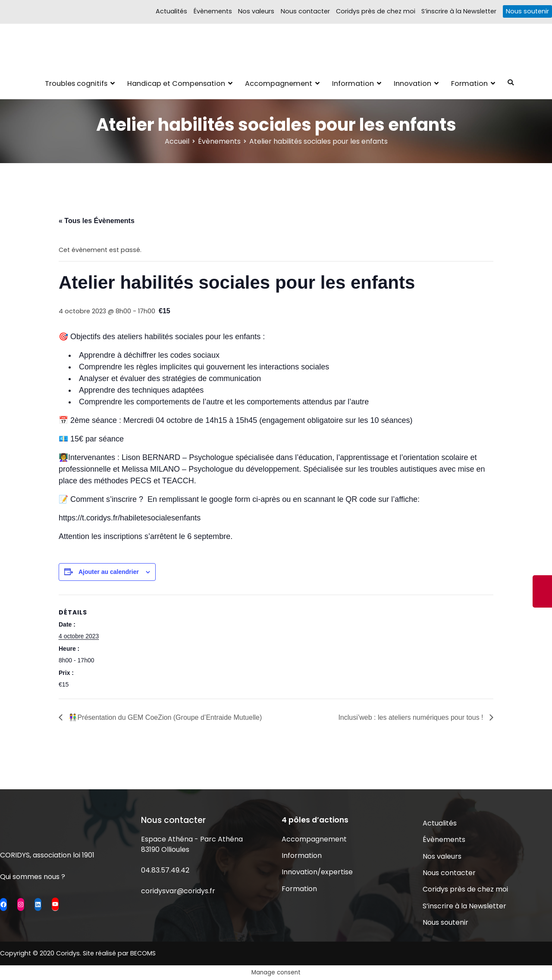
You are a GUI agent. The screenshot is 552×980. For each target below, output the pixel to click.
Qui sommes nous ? (33, 877)
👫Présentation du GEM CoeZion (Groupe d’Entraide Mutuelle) (164, 717)
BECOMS (143, 953)
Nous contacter (305, 11)
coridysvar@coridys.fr (178, 891)
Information (353, 84)
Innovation (412, 84)
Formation (469, 84)
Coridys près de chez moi (376, 11)
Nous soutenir (527, 11)
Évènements (213, 11)
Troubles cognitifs (76, 84)
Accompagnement (279, 84)
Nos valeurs (256, 11)
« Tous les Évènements (97, 221)
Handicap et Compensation (176, 84)
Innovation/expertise (317, 872)
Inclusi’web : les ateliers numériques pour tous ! (412, 717)
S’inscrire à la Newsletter (459, 11)
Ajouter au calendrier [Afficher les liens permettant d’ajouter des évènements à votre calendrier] (109, 572)
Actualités (171, 11)
